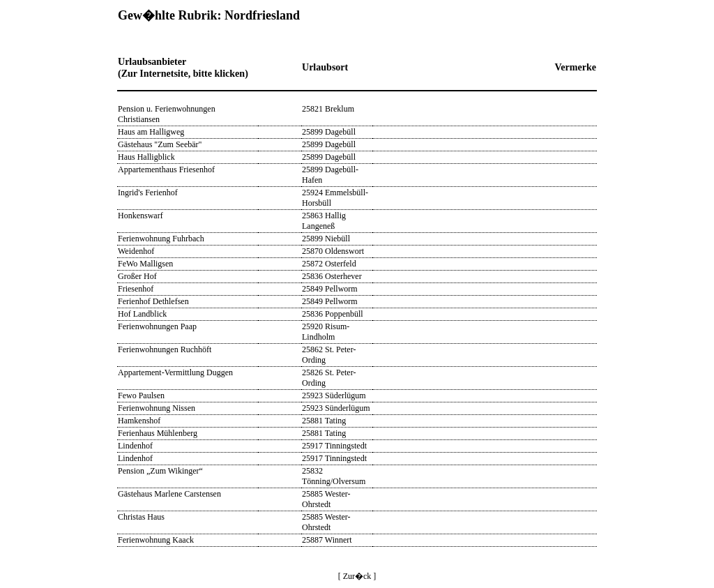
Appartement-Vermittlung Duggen (175, 372)
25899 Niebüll (326, 239)
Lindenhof (135, 446)
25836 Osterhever (332, 276)
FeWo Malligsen (145, 264)
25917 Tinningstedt (334, 446)
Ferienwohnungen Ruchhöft (165, 349)
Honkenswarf (140, 216)
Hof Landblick (142, 314)
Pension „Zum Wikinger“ (160, 471)
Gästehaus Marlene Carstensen (169, 494)
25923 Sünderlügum (336, 408)
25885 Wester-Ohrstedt (326, 499)
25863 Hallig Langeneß (324, 221)
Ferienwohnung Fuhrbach (161, 239)
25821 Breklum (328, 109)
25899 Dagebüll (329, 132)
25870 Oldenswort (333, 251)
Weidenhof (136, 251)
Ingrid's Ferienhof (148, 193)
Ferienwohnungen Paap (157, 326)
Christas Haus (141, 517)
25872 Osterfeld (329, 264)
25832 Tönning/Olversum (334, 476)
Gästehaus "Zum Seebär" (160, 144)
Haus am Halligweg (151, 132)
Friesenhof (136, 289)
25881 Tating (324, 421)
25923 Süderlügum (334, 395)
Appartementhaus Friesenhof (166, 169)
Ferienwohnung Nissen (157, 408)
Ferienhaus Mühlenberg (158, 433)
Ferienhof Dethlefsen (153, 301)
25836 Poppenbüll (333, 314)
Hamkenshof (139, 421)
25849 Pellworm (330, 289)
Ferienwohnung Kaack (156, 540)
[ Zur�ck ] (357, 576)
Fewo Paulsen (141, 395)
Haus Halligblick (146, 157)
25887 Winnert (327, 540)
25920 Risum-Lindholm (326, 332)
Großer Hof (137, 276)
